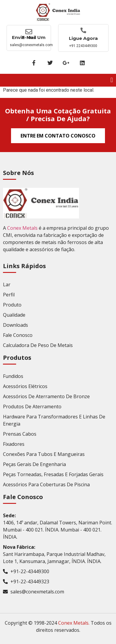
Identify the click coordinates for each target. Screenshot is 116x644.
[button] (112, 80)
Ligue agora (83, 38)
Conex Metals (22, 228)
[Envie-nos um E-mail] (29, 32)
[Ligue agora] (83, 30)
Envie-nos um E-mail (29, 37)
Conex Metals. (74, 623)
